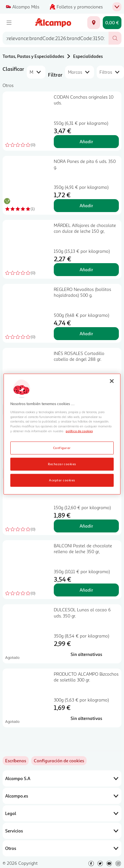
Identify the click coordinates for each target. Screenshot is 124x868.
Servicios (62, 831)
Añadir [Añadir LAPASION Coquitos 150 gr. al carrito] (86, 526)
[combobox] (56, 38)
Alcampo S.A (62, 778)
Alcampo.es (62, 796)
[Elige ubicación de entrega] (94, 23)
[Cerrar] (112, 381)
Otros (62, 848)
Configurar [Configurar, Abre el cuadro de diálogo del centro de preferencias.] (62, 448)
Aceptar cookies (62, 480)
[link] (59, 761)
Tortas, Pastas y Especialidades (33, 56)
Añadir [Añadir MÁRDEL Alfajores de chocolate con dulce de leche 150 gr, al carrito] (86, 269)
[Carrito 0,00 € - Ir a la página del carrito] (112, 23)
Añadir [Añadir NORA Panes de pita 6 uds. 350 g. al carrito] (86, 205)
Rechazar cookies (62, 464)
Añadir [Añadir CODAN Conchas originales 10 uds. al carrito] (86, 141)
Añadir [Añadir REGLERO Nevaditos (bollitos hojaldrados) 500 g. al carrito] (86, 333)
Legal (62, 813)
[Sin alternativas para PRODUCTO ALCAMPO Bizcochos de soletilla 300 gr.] (86, 718)
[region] (62, 434)
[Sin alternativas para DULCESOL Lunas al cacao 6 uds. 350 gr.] (86, 654)
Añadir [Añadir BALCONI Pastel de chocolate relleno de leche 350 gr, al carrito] (86, 590)
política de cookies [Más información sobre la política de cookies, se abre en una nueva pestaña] (79, 431)
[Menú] (9, 23)
